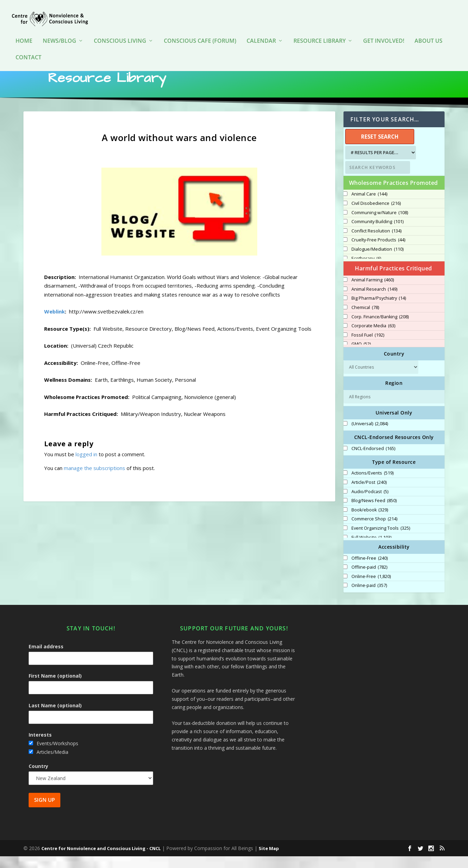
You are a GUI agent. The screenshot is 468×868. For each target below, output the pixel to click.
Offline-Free (370, 570)
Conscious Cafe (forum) (200, 31)
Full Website (371, 549)
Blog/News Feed (374, 512)
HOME (24, 31)
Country (38, 778)
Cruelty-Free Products (378, 252)
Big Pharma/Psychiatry (379, 310)
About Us (429, 31)
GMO (361, 356)
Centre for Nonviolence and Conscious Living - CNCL (101, 860)
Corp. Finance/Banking (380, 329)
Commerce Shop (374, 531)
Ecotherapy (366, 270)
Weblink (54, 323)
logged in (86, 466)
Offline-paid (369, 579)
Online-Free (371, 588)
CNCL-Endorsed (373, 460)
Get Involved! (384, 31)
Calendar (261, 31)
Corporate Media (373, 338)
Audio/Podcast (370, 503)
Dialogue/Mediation (377, 261)
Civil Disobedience (376, 215)
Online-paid (369, 597)
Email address (46, 658)
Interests (40, 746)
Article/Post (369, 494)
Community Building (377, 233)
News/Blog (59, 31)
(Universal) (370, 436)
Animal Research (374, 301)
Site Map (269, 860)
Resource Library (320, 31)
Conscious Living (120, 31)
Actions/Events (372, 485)
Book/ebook (370, 522)
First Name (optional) (55, 687)
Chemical (365, 319)
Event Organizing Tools (381, 540)
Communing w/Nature (380, 225)
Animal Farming (373, 292)
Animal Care (369, 206)
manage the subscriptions (94, 480)
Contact (28, 47)
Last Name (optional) (55, 717)
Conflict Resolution (376, 243)
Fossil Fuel (368, 347)
